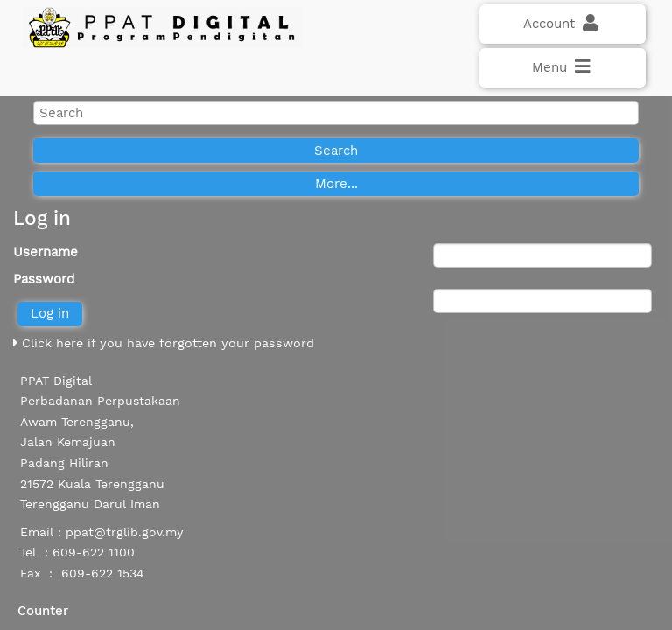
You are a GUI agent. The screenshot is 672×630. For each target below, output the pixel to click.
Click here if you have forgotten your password (164, 343)
